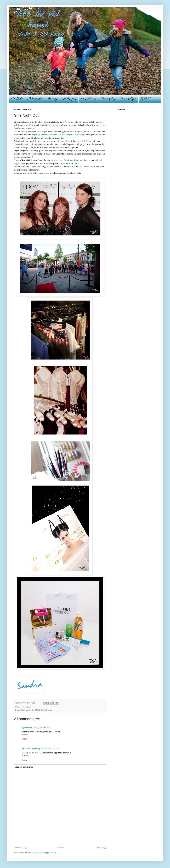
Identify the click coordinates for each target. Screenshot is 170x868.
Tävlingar (69, 99)
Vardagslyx (108, 99)
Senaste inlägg (21, 848)
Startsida (17, 99)
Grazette (52, 135)
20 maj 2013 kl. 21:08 (50, 748)
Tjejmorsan (27, 727)
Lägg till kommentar (24, 767)
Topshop (36, 135)
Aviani (44, 135)
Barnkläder (89, 99)
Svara (24, 739)
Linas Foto (73, 160)
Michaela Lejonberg (31, 748)
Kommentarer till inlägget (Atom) (42, 852)
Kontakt (146, 99)
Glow (33, 125)
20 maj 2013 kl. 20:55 (42, 727)
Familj (53, 99)
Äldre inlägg (100, 848)
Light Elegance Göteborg (72, 135)
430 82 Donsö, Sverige (43, 710)
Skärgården (36, 99)
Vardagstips (128, 99)
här (77, 163)
